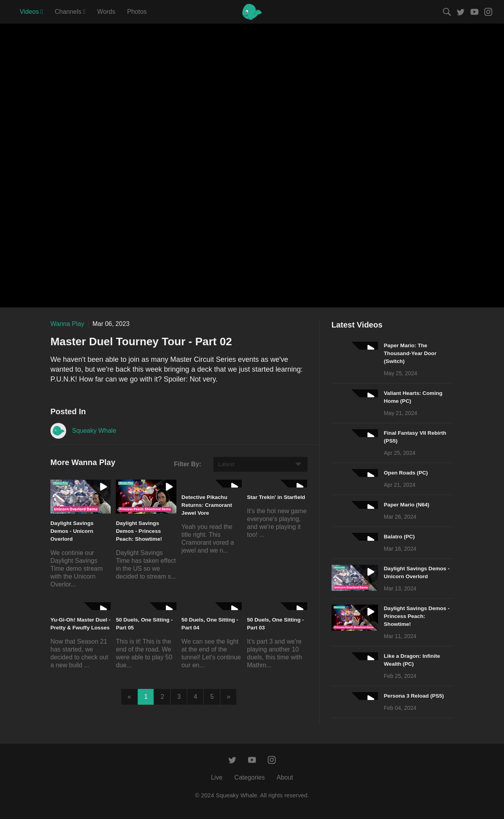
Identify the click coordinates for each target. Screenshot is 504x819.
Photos (137, 12)
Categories (249, 777)
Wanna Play (67, 324)
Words (106, 12)
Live (217, 777)
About (285, 777)
